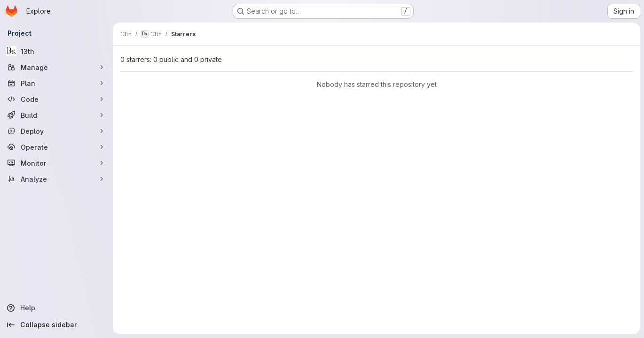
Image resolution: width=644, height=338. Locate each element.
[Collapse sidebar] (56, 325)
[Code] (56, 99)
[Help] (56, 308)
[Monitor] (56, 163)
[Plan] (56, 83)
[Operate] (56, 147)
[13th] (56, 51)
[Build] (56, 115)
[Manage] (56, 67)
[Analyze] (56, 179)
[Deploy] (56, 131)
